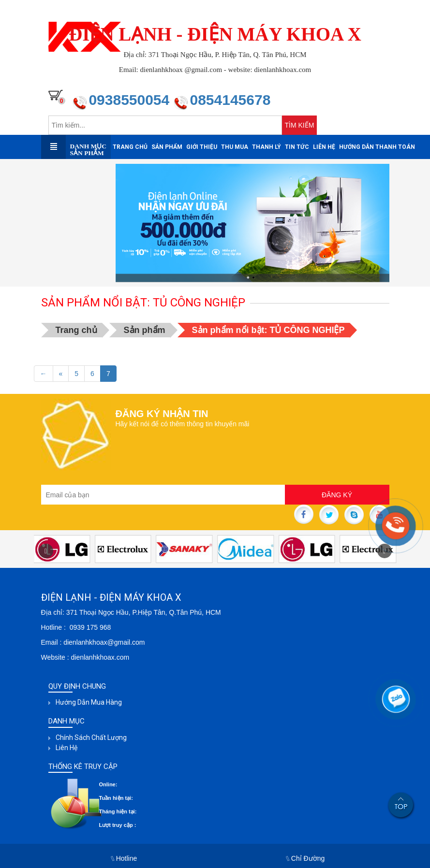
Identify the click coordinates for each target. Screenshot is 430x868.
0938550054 (131, 100)
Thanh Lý (267, 147)
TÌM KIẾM (300, 125)
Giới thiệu (202, 147)
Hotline (125, 858)
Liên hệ (324, 147)
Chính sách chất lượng (91, 738)
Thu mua (235, 147)
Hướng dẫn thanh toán (377, 147)
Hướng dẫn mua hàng (89, 702)
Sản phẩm (167, 147)
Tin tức (297, 147)
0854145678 (230, 100)
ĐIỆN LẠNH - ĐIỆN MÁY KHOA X (215, 34)
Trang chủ (130, 147)
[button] (46, 551)
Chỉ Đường (306, 858)
